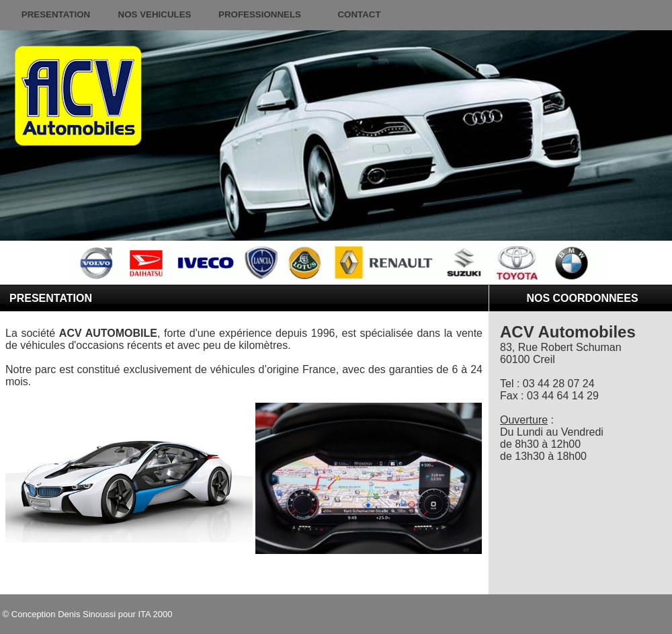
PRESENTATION (56, 14)
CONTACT (359, 14)
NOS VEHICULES (155, 14)
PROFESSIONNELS (260, 14)
